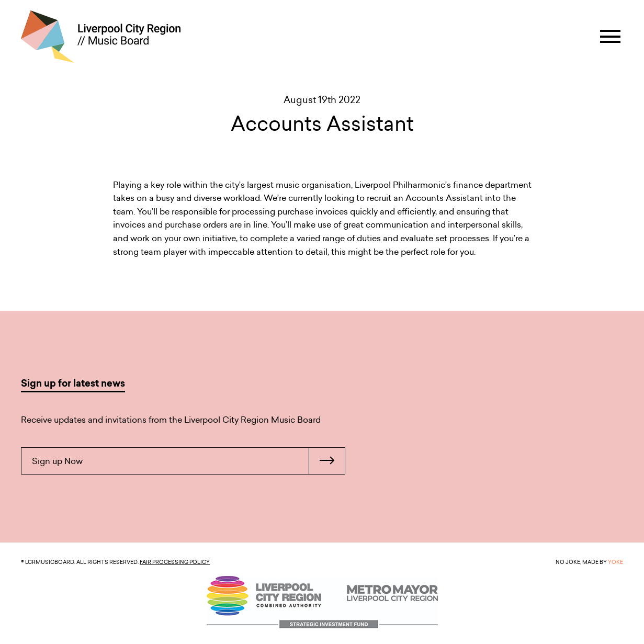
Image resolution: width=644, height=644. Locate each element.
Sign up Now (188, 461)
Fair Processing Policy (175, 562)
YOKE (615, 562)
